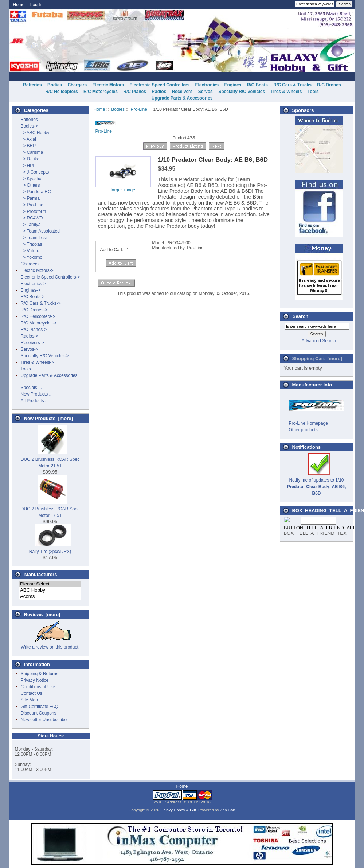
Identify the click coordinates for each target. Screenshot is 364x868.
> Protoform (34, 211)
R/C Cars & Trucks (292, 85)
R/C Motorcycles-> (39, 323)
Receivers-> (32, 343)
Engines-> (31, 290)
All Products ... (35, 401)
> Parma (30, 198)
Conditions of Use (38, 687)
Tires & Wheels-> (38, 362)
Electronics (207, 85)
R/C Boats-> (33, 297)
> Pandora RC (36, 192)
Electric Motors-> (37, 270)
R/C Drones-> (34, 310)
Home (19, 5)
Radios (159, 92)
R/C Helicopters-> (38, 316)
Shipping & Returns (40, 674)
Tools (313, 92)
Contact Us (32, 693)
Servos (206, 92)
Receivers (182, 92)
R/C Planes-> (34, 330)
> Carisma (32, 152)
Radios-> (30, 336)
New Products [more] (48, 418)
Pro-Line (139, 109)
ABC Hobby (50, 590)
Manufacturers (41, 574)
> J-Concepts (35, 172)
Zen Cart (228, 810)
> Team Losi (34, 238)
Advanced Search (319, 341)
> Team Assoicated (40, 231)
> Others (30, 185)
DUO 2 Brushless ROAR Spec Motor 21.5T (50, 459)
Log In (36, 5)
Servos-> (30, 349)
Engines (233, 85)
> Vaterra (31, 251)
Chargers (77, 85)
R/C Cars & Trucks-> (41, 303)
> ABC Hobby (35, 133)
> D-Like (30, 159)
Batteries (32, 85)
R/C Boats (257, 85)
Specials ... (32, 388)
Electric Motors (108, 85)
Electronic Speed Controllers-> (50, 277)
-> (30, 126)
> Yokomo (32, 257)
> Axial (28, 139)
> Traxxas (32, 244)
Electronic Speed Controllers (159, 85)
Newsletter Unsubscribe (44, 720)
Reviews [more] (42, 614)
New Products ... (37, 394)
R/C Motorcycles (101, 92)
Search (300, 316)
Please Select (50, 584)
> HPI (28, 166)
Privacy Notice (35, 680)
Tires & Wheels (286, 92)
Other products (303, 430)
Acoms (50, 597)
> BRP (28, 146)
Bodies (118, 109)
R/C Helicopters (61, 92)
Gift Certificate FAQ (40, 707)
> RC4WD (32, 218)
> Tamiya (31, 225)
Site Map (29, 700)
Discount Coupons (39, 713)
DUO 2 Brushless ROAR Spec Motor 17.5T (50, 509)
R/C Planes (135, 92)
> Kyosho (31, 179)
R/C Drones (329, 85)
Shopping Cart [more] (317, 359)
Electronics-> (34, 284)
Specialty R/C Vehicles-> (45, 356)
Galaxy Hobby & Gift (178, 810)
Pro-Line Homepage (308, 423)
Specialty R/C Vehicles (242, 92)
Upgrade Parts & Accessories (182, 98)
